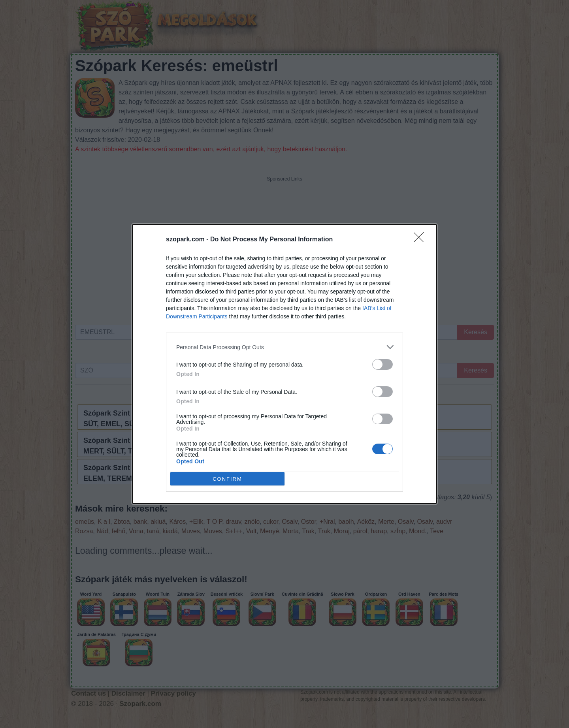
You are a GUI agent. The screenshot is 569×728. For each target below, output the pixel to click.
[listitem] (284, 347)
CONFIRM (227, 479)
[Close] (421, 240)
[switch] (382, 364)
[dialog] (284, 364)
